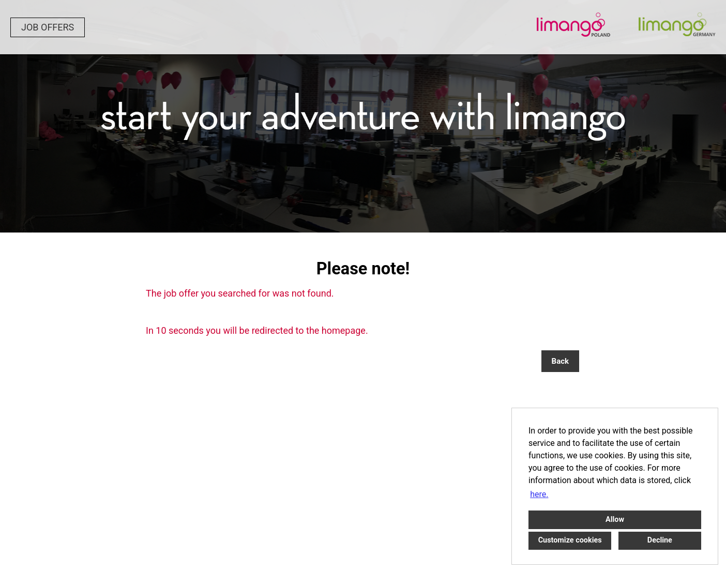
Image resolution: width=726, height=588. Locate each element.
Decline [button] (660, 540)
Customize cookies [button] (570, 540)
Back (560, 361)
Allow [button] (615, 520)
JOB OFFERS (48, 27)
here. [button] (539, 494)
